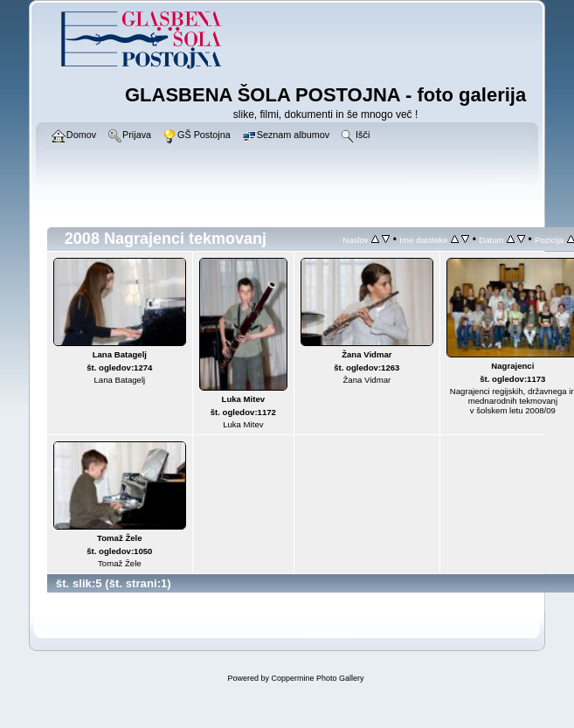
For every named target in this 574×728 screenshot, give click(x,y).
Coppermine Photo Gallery (317, 678)
